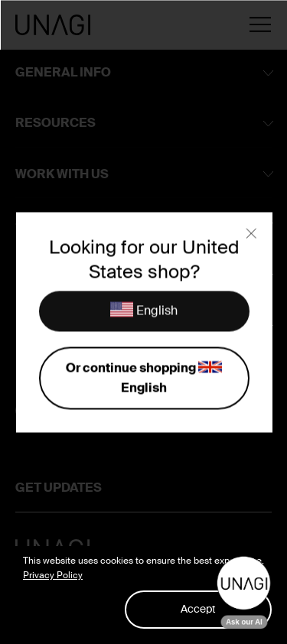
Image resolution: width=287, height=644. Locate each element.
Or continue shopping (143, 377)
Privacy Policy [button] (53, 575)
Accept (198, 609)
